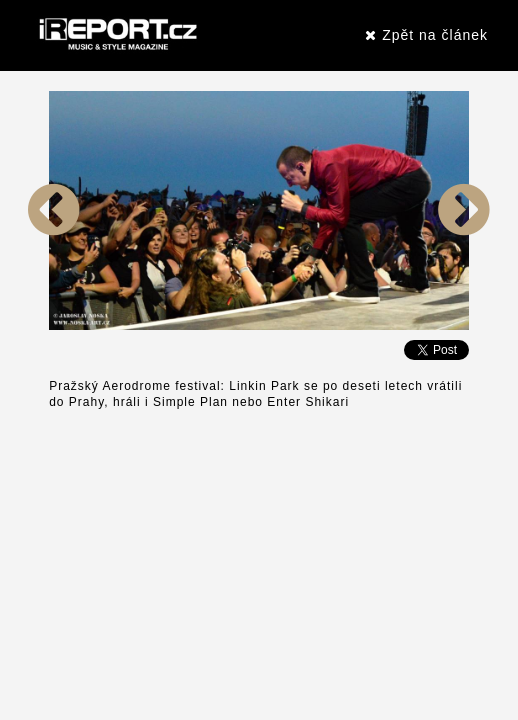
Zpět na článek (426, 35)
